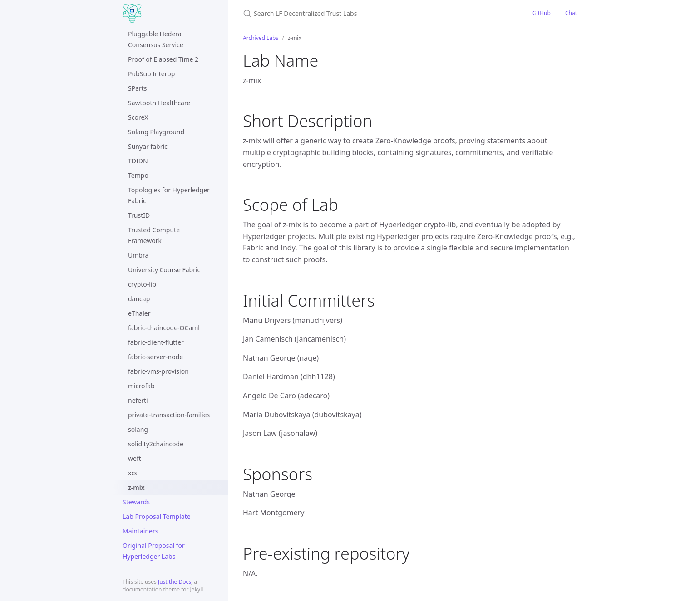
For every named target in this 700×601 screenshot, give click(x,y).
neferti (138, 400)
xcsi (133, 473)
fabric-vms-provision (158, 371)
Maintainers (140, 531)
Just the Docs (175, 582)
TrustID (139, 215)
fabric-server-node (155, 357)
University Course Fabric (164, 270)
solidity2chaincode (156, 444)
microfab (141, 386)
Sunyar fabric (148, 146)
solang (138, 429)
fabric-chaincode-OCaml (164, 328)
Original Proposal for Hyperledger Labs (154, 551)
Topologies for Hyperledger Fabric (169, 195)
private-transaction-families (169, 415)
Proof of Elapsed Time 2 (163, 59)
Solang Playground (156, 132)
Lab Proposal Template (157, 516)
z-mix (136, 487)
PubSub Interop (151, 74)
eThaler (139, 313)
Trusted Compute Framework (154, 235)
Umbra (138, 255)
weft (135, 458)
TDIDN (138, 161)
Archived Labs (261, 38)
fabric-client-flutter (156, 342)
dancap (139, 299)
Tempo (138, 175)
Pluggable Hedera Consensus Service (156, 39)
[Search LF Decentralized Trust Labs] (350, 13)
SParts (138, 88)
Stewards (136, 502)
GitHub (542, 13)
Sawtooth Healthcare (159, 103)
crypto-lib (142, 284)
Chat (571, 13)
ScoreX (138, 117)
